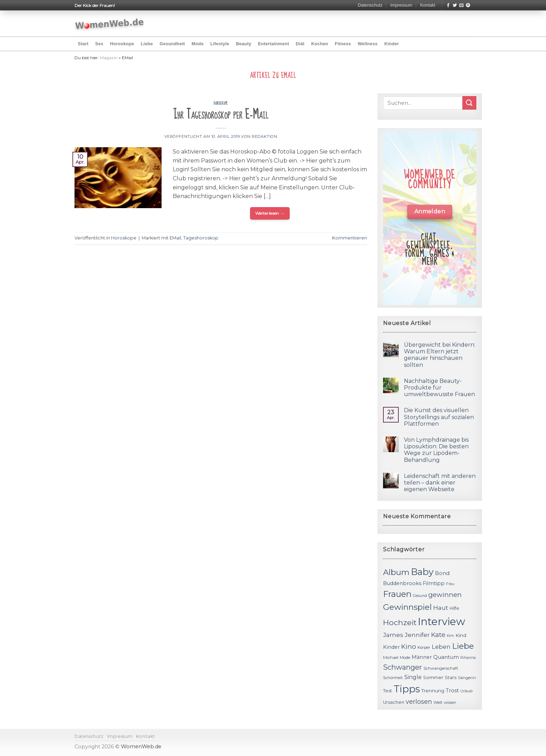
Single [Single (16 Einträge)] (413, 677)
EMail (175, 238)
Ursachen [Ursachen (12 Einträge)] (394, 702)
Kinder (392, 44)
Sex (99, 44)
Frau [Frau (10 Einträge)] (450, 584)
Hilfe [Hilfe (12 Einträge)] (454, 608)
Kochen (320, 44)
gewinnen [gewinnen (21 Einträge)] (445, 595)
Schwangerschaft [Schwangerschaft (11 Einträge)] (441, 668)
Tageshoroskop (201, 238)
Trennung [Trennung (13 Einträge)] (433, 691)
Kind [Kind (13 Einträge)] (461, 635)
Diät (300, 44)
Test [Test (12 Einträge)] (388, 691)
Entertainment (274, 44)
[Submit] (469, 103)
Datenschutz (370, 5)
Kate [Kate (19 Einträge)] (438, 635)
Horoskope (122, 44)
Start (83, 44)
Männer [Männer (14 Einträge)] (422, 657)
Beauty (243, 44)
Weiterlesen (270, 213)
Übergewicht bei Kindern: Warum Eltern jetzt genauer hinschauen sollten (440, 355)
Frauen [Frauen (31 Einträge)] (397, 594)
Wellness (368, 44)
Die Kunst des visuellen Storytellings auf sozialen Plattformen (439, 417)
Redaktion (264, 136)
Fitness (343, 44)
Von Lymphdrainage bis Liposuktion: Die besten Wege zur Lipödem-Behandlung (436, 450)
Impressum (401, 5)
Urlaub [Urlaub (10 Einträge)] (466, 691)
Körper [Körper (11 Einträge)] (424, 647)
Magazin (109, 58)
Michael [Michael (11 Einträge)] (391, 657)
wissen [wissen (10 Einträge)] (450, 703)
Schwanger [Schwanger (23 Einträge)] (403, 667)
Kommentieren (350, 238)
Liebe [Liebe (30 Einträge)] (463, 646)
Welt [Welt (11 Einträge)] (438, 702)
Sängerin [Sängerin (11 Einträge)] (467, 678)
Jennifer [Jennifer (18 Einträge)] (417, 635)
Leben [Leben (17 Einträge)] (441, 647)
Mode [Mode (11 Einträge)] (405, 657)
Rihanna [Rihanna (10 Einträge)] (468, 658)
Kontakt (428, 5)
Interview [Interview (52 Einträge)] (442, 621)
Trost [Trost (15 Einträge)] (452, 690)
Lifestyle (220, 44)
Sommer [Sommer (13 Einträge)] (433, 677)
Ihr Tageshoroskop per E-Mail (221, 115)
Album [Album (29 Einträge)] (396, 572)
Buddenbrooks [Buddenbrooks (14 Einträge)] (402, 583)
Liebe (147, 44)
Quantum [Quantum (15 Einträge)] (446, 657)
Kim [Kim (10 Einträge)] (450, 636)
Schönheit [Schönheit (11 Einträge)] (393, 678)
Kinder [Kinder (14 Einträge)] (391, 647)
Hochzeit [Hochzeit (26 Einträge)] (400, 622)
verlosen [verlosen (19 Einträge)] (419, 702)
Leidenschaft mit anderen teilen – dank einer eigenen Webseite (440, 483)
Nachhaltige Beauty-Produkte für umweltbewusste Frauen (439, 388)
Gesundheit (172, 44)
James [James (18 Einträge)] (393, 635)
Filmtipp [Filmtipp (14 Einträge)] (434, 583)
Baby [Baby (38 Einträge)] (422, 572)
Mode (197, 44)
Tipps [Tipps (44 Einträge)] (407, 689)
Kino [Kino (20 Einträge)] (409, 647)
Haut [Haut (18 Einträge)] (441, 608)
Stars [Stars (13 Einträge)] (451, 677)
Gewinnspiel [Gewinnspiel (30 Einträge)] (407, 607)
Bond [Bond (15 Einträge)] (442, 573)
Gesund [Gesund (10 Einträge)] (420, 596)
